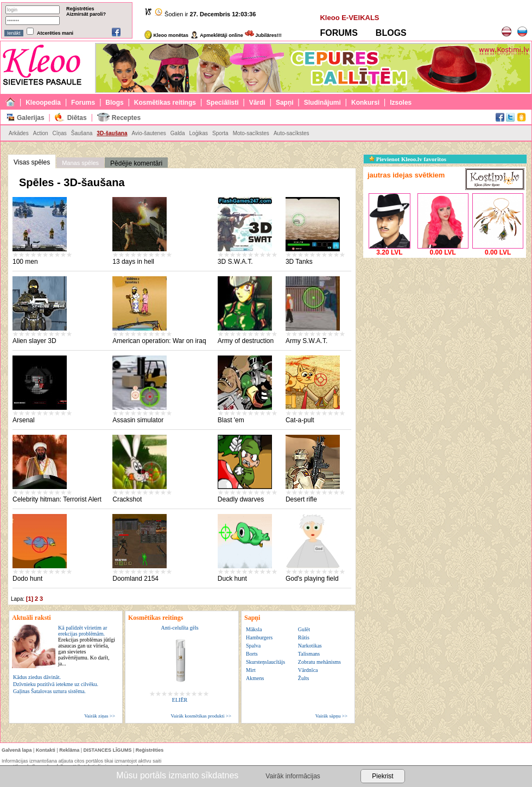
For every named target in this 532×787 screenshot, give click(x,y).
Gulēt (304, 629)
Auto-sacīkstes (292, 133)
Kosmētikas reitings (165, 103)
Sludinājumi (322, 103)
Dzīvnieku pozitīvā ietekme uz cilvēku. (56, 684)
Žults (304, 678)
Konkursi (365, 103)
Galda (178, 133)
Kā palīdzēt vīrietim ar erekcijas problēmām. (87, 646)
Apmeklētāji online (217, 35)
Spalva (253, 646)
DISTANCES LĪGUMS (108, 750)
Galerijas (31, 118)
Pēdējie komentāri (136, 163)
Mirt (251, 670)
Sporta (220, 133)
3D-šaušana (112, 133)
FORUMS (338, 33)
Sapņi (285, 103)
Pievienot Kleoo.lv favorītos (408, 159)
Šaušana (82, 133)
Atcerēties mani (55, 33)
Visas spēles (32, 162)
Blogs (114, 103)
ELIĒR (180, 700)
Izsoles (401, 103)
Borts (252, 654)
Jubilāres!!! (263, 35)
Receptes (126, 118)
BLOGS (391, 33)
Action (41, 133)
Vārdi (257, 103)
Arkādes (19, 133)
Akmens (255, 678)
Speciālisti (222, 103)
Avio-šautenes (149, 133)
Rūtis (304, 637)
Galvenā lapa (17, 750)
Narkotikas (310, 646)
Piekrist (382, 776)
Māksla (254, 629)
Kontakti (46, 750)
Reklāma (69, 750)
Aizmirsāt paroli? (86, 14)
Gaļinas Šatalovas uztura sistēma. (49, 691)
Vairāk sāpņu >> (331, 716)
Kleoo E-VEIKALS (349, 18)
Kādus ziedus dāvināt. (37, 677)
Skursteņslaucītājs (265, 662)
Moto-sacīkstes (251, 133)
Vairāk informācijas (293, 776)
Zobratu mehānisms (319, 662)
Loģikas (199, 133)
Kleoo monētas (166, 35)
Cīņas (60, 133)
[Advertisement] (445, 328)
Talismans (309, 654)
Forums (83, 103)
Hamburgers (259, 637)
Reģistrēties (80, 9)
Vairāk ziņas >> (100, 716)
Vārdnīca (308, 670)
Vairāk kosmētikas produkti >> (201, 716)
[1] (30, 599)
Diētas (77, 118)
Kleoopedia (43, 103)
